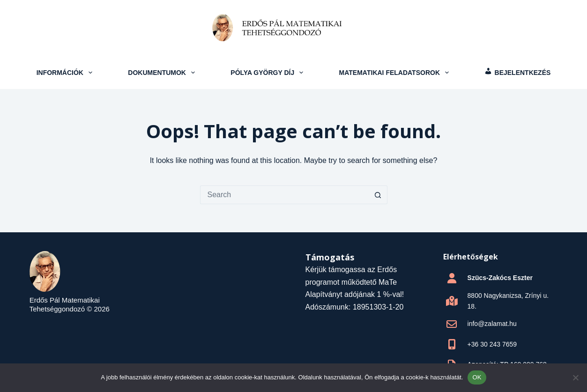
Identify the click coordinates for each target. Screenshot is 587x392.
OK (477, 377)
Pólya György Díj (268, 73)
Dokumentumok (162, 73)
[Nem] (575, 377)
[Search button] (378, 195)
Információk (66, 73)
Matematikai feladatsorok (395, 73)
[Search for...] (284, 195)
